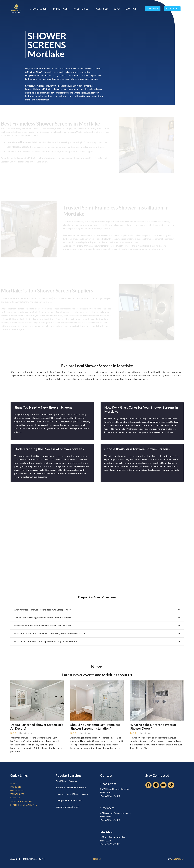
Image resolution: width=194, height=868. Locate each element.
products (16, 787)
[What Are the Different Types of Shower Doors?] (157, 682)
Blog (13, 733)
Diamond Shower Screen (67, 807)
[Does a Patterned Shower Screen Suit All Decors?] (37, 682)
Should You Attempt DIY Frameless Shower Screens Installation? (95, 726)
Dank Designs (177, 859)
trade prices (17, 794)
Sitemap (97, 859)
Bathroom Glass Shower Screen (71, 788)
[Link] (16, 9)
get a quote (17, 790)
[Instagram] (156, 785)
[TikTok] (171, 785)
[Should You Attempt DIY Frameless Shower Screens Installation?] (97, 682)
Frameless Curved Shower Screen (72, 794)
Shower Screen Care (21, 801)
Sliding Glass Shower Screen (69, 800)
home (14, 783)
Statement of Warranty (24, 805)
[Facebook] (148, 785)
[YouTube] (163, 785)
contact (15, 798)
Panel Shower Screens (66, 781)
